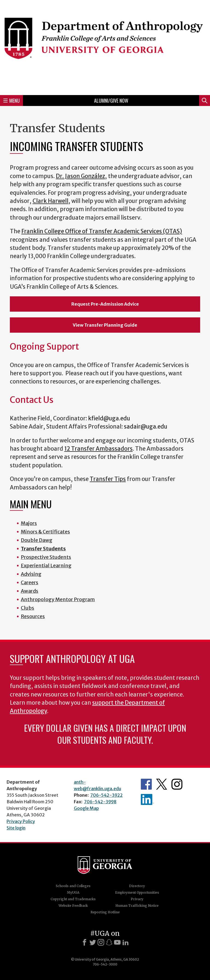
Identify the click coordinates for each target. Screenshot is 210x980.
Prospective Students (46, 557)
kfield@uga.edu (109, 418)
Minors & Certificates (45, 532)
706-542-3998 (100, 802)
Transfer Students (43, 549)
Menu (11, 101)
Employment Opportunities (137, 892)
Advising (31, 574)
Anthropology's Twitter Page (162, 784)
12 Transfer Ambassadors (98, 449)
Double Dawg (37, 540)
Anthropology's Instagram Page (177, 784)
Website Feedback (73, 906)
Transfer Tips (108, 479)
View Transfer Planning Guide (105, 325)
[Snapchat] (109, 942)
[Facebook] (84, 942)
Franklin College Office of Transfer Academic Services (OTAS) (102, 231)
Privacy (137, 899)
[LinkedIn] (126, 942)
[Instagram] (101, 942)
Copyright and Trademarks (73, 899)
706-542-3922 (107, 795)
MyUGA (73, 892)
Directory (137, 886)
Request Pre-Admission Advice (105, 304)
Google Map (86, 808)
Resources (33, 616)
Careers (30, 582)
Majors (29, 523)
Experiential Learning (46, 566)
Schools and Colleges (73, 886)
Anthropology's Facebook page (146, 784)
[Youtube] (117, 942)
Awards (30, 591)
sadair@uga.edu (146, 427)
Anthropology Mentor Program (58, 599)
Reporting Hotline (105, 912)
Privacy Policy (21, 821)
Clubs (27, 608)
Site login (16, 828)
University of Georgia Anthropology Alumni (147, 799)
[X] (93, 942)
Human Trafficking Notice (137, 906)
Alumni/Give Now (111, 101)
